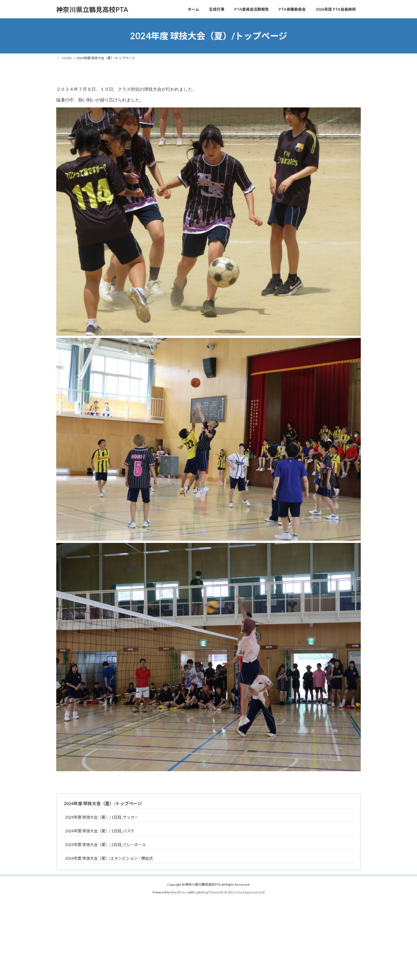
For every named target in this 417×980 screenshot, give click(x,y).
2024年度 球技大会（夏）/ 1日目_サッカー (102, 820)
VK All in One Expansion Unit (244, 895)
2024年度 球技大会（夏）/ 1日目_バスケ (100, 834)
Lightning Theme (207, 895)
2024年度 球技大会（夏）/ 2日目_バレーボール (105, 848)
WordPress (179, 895)
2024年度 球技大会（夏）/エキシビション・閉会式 (109, 861)
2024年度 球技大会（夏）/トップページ (103, 807)
